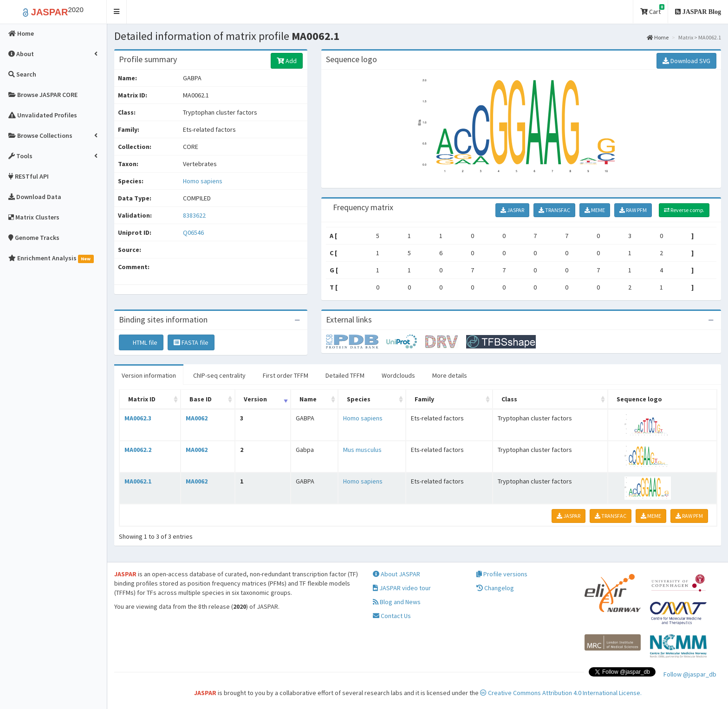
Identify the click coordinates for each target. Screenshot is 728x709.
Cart (652, 10)
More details (450, 375)
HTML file (141, 342)
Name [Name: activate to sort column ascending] (308, 399)
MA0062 (197, 418)
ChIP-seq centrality (219, 375)
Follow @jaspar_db (690, 674)
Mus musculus (362, 450)
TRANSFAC (554, 210)
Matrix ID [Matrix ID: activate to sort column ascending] (142, 399)
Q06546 (194, 232)
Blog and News (397, 602)
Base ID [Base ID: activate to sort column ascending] (201, 399)
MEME (595, 210)
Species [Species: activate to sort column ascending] (359, 399)
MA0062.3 (138, 418)
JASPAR (512, 210)
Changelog (495, 588)
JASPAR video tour (402, 588)
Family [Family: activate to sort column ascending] (424, 399)
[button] (117, 12)
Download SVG (686, 61)
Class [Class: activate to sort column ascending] (509, 399)
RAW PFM (633, 210)
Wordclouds (398, 375)
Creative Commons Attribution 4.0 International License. (561, 693)
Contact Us (392, 616)
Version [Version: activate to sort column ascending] (255, 399)
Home (658, 37)
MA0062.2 (138, 450)
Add (287, 61)
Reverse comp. (684, 210)
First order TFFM (286, 375)
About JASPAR (396, 574)
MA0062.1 (138, 481)
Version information (149, 375)
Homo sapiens (203, 181)
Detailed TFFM (345, 375)
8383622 (194, 215)
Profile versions (502, 574)
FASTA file (191, 342)
